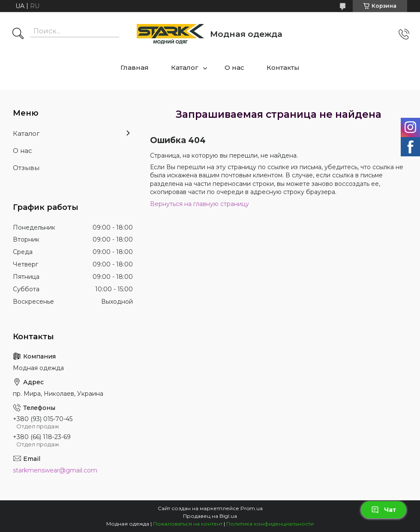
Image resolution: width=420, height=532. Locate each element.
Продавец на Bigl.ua (210, 516)
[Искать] (18, 34)
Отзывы (26, 168)
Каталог (185, 67)
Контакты (283, 67)
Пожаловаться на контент (188, 524)
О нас (234, 67)
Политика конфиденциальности (270, 524)
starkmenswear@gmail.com (55, 470)
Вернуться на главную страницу (199, 204)
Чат (384, 510)
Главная (135, 67)
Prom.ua (252, 508)
